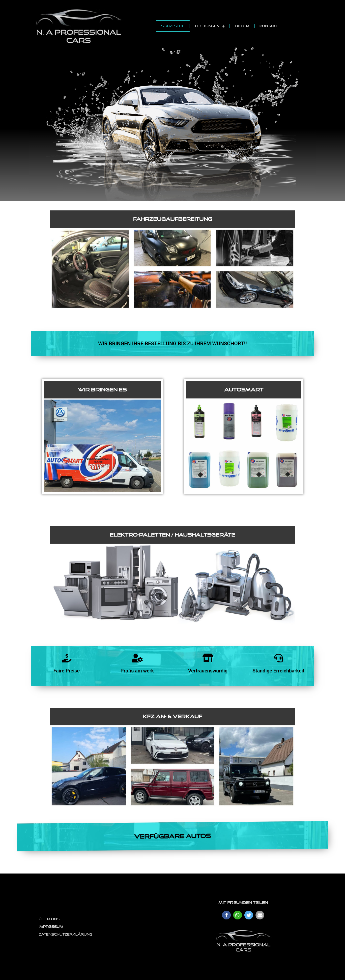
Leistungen (210, 26)
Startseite (173, 26)
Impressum (51, 927)
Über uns (49, 919)
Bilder (242, 26)
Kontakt (269, 26)
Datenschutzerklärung (66, 934)
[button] (226, 915)
